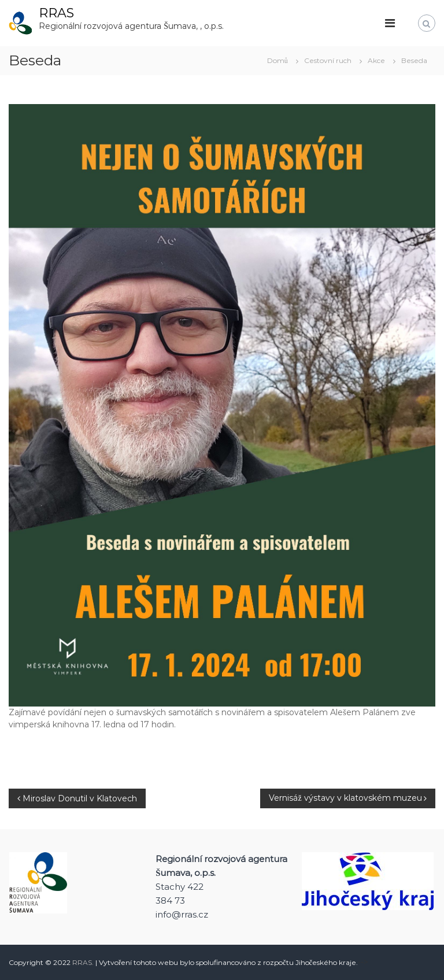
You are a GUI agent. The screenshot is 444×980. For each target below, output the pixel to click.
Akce (376, 60)
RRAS (56, 13)
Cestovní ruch (328, 60)
